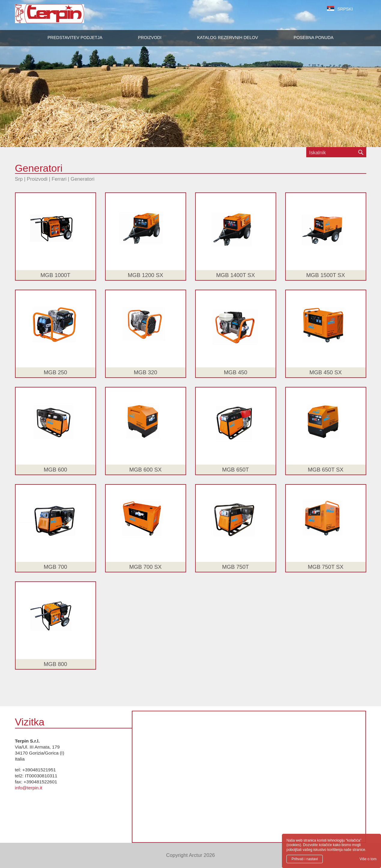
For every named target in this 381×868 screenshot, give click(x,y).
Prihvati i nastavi (305, 859)
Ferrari (59, 179)
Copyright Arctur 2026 (190, 855)
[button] (150, 38)
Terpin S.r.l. (60, 17)
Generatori (82, 179)
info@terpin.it (29, 788)
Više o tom (368, 859)
